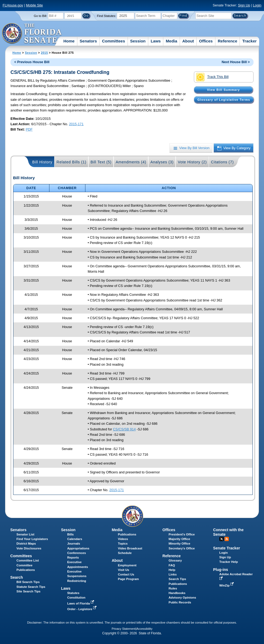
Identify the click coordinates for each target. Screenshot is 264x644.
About (188, 41)
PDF (29, 129)
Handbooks (177, 593)
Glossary (175, 560)
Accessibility (144, 629)
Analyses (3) (162, 162)
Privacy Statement (124, 629)
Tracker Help (229, 562)
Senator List (25, 534)
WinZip (227, 585)
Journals (74, 544)
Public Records (180, 602)
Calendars (75, 539)
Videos (123, 539)
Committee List (28, 560)
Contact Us (126, 574)
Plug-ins (221, 570)
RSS (227, 539)
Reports (73, 557)
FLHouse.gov (13, 5)
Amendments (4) (131, 162)
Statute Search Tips (31, 587)
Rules (173, 588)
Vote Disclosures (29, 548)
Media (171, 41)
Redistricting (77, 581)
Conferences (77, 553)
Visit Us (124, 570)
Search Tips (177, 579)
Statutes (73, 593)
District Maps (26, 544)
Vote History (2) (192, 162)
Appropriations (78, 548)
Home (69, 41)
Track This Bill (212, 77)
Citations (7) (222, 162)
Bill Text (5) (101, 162)
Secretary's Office (182, 548)
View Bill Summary (223, 90)
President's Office (182, 534)
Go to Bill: (41, 16)
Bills (70, 534)
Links (173, 574)
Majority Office (179, 539)
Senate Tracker (227, 548)
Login (257, 5)
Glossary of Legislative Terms (224, 100)
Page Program (128, 579)
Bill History (42, 162)
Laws (156, 41)
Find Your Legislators (32, 539)
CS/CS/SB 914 (124, 429)
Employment (127, 565)
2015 (44, 53)
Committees (114, 41)
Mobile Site (34, 5)
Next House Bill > (236, 62)
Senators (88, 41)
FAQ (172, 565)
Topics (123, 544)
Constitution (76, 598)
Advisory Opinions (182, 598)
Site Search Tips (28, 591)
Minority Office (180, 544)
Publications (127, 534)
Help (172, 570)
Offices (206, 41)
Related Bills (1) (71, 162)
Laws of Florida (81, 603)
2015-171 (76, 124)
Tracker (249, 41)
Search (17, 577)
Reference (228, 41)
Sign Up (244, 5)
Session (138, 41)
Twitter (222, 539)
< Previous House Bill (32, 62)
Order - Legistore (82, 609)
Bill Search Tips (28, 582)
